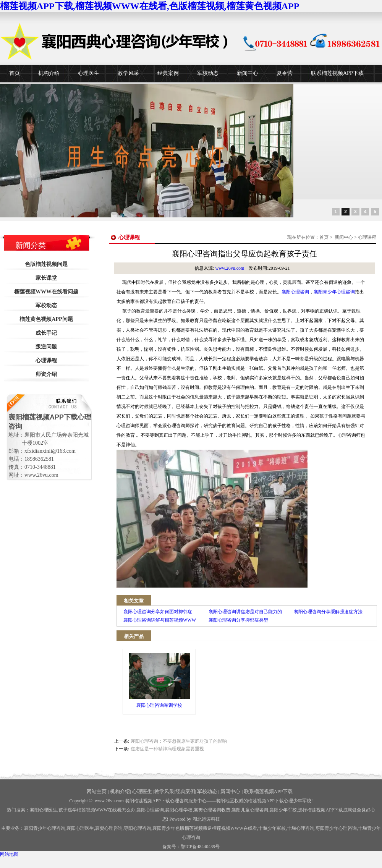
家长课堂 (46, 278)
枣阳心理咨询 (138, 828)
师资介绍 (46, 374)
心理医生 (89, 73)
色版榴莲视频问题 (46, 264)
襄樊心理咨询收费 (212, 810)
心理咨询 (301, 828)
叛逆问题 (46, 347)
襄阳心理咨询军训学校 (159, 680)
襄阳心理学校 (179, 810)
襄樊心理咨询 (109, 828)
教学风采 (128, 73)
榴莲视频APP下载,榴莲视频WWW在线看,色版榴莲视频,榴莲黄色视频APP (150, 6)
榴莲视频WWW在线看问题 (46, 292)
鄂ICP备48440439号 (200, 847)
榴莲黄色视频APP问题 (46, 319)
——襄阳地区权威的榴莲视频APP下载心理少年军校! (260, 801)
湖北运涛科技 (206, 819)
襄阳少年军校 (283, 810)
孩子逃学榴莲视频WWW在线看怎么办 (97, 810)
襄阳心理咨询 (295, 292)
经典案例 (168, 73)
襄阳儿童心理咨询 (250, 810)
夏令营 (285, 73)
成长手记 (46, 333)
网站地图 (9, 854)
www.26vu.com (230, 268)
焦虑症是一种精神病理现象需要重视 (167, 749)
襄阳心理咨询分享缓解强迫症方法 (328, 612)
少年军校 (272, 828)
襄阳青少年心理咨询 (334, 292)
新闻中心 (248, 73)
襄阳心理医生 (44, 810)
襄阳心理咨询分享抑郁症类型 (238, 620)
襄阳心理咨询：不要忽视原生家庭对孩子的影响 (179, 741)
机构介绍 (49, 73)
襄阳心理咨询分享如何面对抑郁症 (158, 612)
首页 (15, 73)
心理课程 (46, 360)
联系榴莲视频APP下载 (337, 73)
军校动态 (208, 73)
